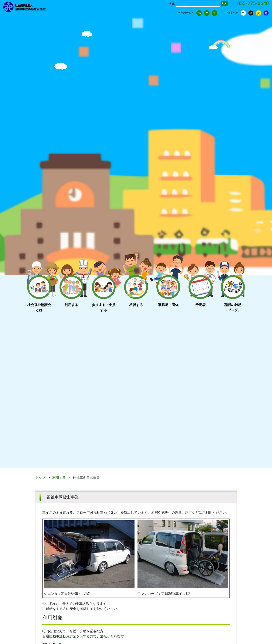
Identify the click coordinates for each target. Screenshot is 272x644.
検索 (172, 4)
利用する (71, 305)
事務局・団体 (168, 305)
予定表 (201, 305)
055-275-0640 (253, 4)
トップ (40, 478)
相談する (136, 305)
